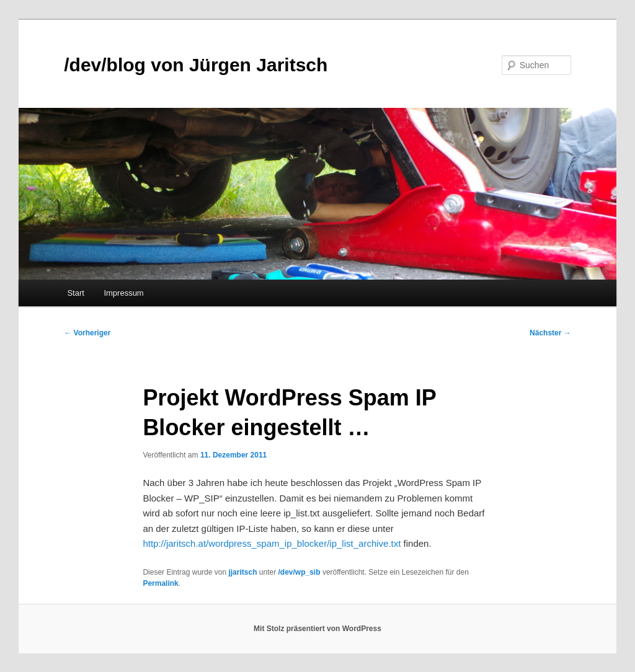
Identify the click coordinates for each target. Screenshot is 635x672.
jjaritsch (242, 572)
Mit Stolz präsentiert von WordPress (317, 629)
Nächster (550, 333)
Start (75, 293)
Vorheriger (87, 333)
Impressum (123, 293)
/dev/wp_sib (300, 572)
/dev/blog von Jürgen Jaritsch (196, 65)
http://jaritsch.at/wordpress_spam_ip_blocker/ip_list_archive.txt (272, 543)
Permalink (160, 583)
